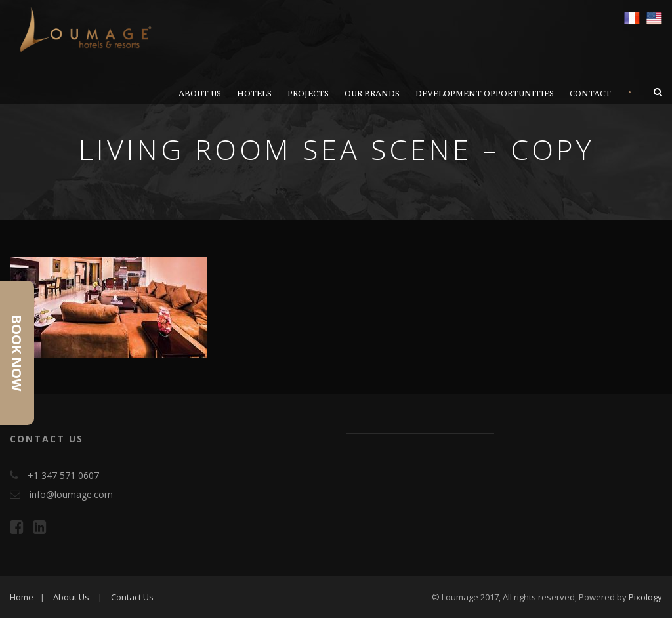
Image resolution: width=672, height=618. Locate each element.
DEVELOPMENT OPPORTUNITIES (485, 93)
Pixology (645, 597)
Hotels (254, 93)
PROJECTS (308, 93)
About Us (71, 597)
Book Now (17, 353)
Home (22, 597)
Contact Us (132, 597)
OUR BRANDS (372, 93)
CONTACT (590, 93)
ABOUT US (200, 93)
